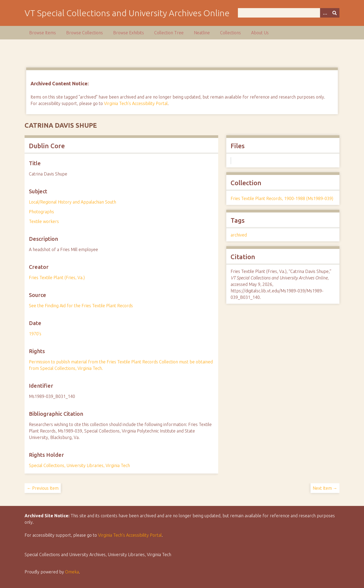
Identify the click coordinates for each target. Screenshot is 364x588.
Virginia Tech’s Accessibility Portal (130, 535)
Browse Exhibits (129, 33)
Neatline (202, 33)
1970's (35, 334)
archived (239, 235)
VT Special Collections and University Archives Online (127, 13)
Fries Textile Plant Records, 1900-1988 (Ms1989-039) (282, 198)
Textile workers (44, 221)
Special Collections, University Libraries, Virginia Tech (79, 465)
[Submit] (335, 13)
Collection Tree (169, 33)
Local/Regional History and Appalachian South (73, 202)
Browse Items (43, 33)
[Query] (289, 13)
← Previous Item (43, 488)
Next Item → (325, 488)
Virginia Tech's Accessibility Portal (136, 103)
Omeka (72, 572)
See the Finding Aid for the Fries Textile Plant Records (81, 306)
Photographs (41, 212)
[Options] (325, 13)
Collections (230, 33)
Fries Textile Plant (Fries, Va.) (57, 278)
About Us (260, 33)
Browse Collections (85, 33)
